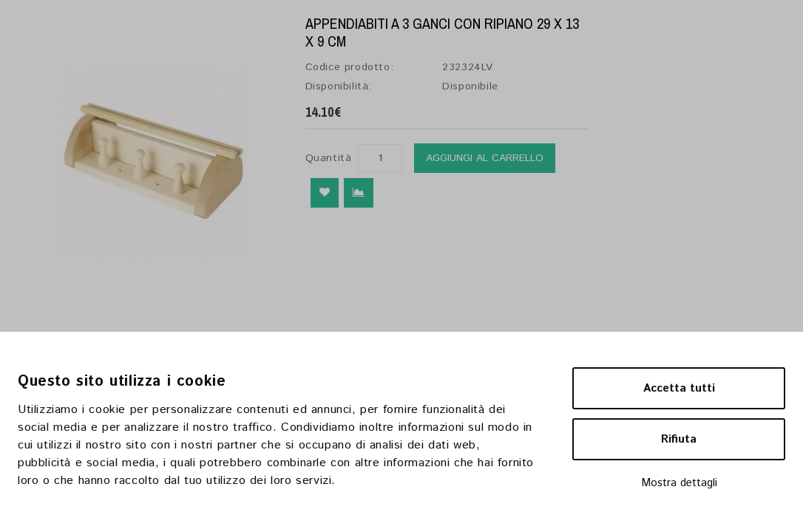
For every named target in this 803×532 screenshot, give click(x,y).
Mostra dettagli (679, 483)
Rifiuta (679, 439)
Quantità (329, 158)
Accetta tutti (679, 388)
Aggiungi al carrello (485, 158)
